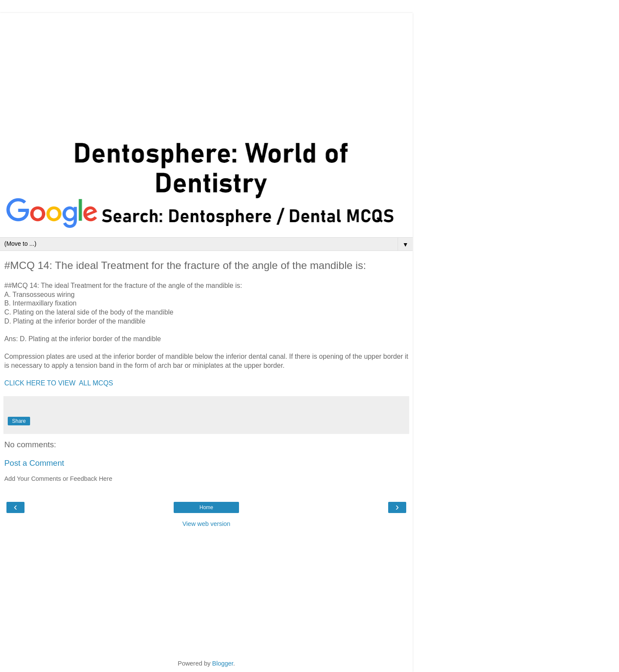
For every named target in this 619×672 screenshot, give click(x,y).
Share (19, 421)
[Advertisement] (206, 73)
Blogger (223, 663)
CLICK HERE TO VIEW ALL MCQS (59, 383)
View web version (206, 524)
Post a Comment (34, 463)
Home (206, 507)
